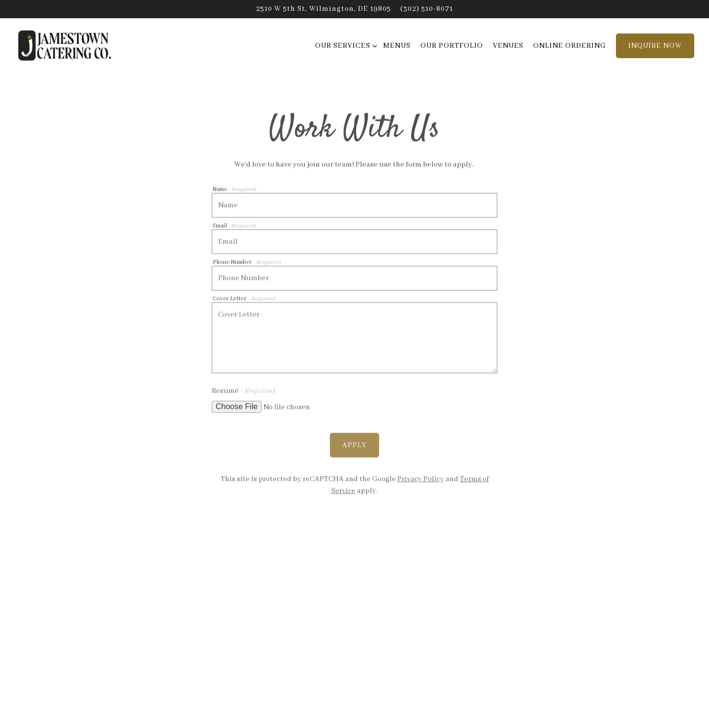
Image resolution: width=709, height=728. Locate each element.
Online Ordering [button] (570, 46)
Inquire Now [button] (655, 46)
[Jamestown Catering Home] (69, 46)
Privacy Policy (421, 478)
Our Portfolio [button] (452, 46)
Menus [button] (397, 46)
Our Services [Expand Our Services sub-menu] (344, 45)
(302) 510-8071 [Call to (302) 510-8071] (427, 9)
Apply (354, 444)
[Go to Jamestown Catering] (323, 9)
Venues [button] (508, 46)
